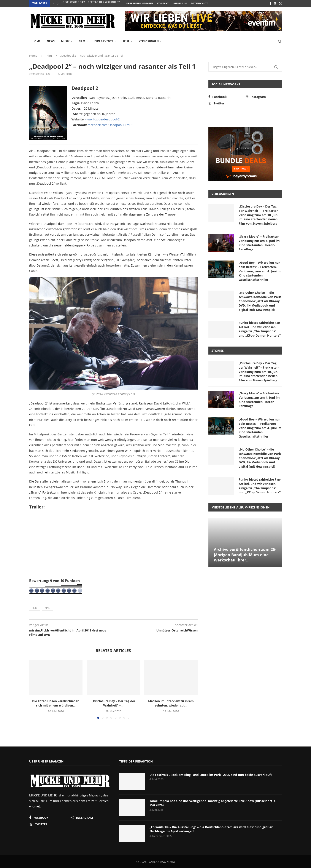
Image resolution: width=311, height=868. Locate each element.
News (51, 41)
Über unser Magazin (140, 3)
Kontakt (163, 3)
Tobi (47, 74)
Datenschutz (199, 3)
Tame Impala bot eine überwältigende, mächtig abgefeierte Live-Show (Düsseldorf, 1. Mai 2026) (213, 803)
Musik (65, 41)
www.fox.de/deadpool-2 (102, 119)
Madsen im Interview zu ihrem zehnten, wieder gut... (171, 703)
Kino (48, 608)
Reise (126, 41)
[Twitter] (280, 3)
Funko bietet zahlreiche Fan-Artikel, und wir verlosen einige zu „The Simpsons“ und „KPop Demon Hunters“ (260, 329)
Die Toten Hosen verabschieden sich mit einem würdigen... (56, 703)
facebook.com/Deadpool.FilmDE (110, 125)
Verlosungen (149, 41)
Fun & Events (104, 41)
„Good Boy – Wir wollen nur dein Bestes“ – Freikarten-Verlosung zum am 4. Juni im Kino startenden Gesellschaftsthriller (260, 271)
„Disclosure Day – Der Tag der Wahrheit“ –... (93, 4)
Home (36, 41)
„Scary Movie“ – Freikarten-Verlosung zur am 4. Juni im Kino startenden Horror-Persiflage (259, 243)
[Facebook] (270, 3)
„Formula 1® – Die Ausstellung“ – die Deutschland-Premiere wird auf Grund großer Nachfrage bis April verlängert (211, 829)
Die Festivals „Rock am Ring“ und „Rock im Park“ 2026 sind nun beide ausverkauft (211, 775)
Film (82, 41)
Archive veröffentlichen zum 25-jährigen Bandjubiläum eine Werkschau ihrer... (245, 555)
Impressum (180, 3)
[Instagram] (275, 3)
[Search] (280, 42)
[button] (54, 3)
